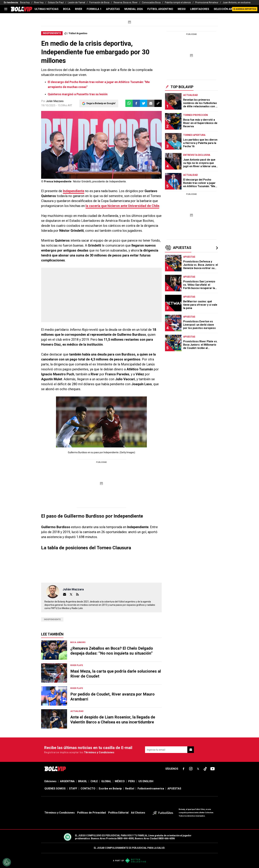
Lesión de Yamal (76, 2)
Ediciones (50, 781)
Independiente (74, 191)
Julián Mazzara (55, 101)
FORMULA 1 (94, 9)
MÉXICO (120, 781)
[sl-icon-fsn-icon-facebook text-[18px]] (184, 769)
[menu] (6, 9)
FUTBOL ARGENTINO (160, 9)
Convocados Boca (151, 2)
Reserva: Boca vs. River (126, 2)
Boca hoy (25, 2)
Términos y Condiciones (99, 752)
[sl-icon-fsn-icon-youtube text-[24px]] (213, 769)
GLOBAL (106, 781)
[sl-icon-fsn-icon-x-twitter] (198, 769)
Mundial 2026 (134, 9)
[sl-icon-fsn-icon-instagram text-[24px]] (191, 769)
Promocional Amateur (207, 2)
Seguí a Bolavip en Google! (101, 103)
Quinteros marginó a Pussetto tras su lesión (78, 94)
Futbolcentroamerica (151, 789)
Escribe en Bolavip (110, 789)
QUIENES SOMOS (55, 789)
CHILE (94, 781)
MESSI (182, 9)
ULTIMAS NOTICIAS (46, 9)
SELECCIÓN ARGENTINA (229, 9)
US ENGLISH (146, 781)
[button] (136, 103)
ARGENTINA (67, 781)
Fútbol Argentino (78, 33)
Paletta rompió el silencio (178, 2)
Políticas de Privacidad (91, 813)
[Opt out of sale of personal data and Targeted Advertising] (7, 862)
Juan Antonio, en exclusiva (237, 2)
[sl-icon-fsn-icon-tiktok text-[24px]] (205, 769)
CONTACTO (88, 789)
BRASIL (83, 781)
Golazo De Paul (56, 2)
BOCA (67, 9)
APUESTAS (113, 9)
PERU (132, 781)
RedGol (130, 789)
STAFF (73, 789)
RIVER (79, 9)
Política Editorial (118, 813)
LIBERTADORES (200, 9)
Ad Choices (138, 813)
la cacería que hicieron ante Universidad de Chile (122, 206)
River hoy (39, 2)
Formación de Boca (99, 2)
